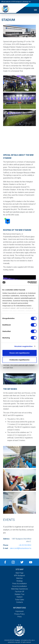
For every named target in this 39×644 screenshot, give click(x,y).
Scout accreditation (20, 586)
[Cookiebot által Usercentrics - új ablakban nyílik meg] (28, 283)
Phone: (6, 545)
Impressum (20, 611)
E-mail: (6, 548)
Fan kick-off (20, 592)
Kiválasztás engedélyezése (20, 360)
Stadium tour (19, 594)
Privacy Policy (19, 614)
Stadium (20, 597)
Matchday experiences (20, 589)
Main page (20, 573)
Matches (19, 578)
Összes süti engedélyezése (19, 353)
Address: (6, 539)
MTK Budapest (19, 576)
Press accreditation (20, 584)
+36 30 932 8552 (25, 545)
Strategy (20, 581)
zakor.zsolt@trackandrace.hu (20, 548)
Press (20, 617)
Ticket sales (20, 600)
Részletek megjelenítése (24, 346)
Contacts (20, 602)
